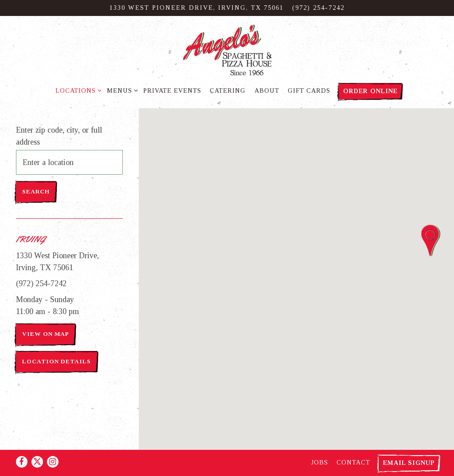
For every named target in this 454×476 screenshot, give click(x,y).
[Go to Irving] (197, 8)
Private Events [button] (172, 90)
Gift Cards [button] (309, 90)
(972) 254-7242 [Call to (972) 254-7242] (318, 8)
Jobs (320, 462)
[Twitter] (37, 462)
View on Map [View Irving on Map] (45, 334)
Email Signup (409, 463)
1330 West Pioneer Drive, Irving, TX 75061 (57, 262)
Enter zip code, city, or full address (59, 136)
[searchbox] (69, 162)
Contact (353, 462)
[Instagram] (53, 462)
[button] (431, 240)
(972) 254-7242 (41, 283)
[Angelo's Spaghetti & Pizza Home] (227, 49)
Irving (31, 239)
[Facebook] (22, 462)
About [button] (267, 90)
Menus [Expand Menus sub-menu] (121, 90)
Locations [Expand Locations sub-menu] (77, 90)
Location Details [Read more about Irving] (57, 361)
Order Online (370, 91)
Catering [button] (228, 90)
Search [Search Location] (36, 191)
